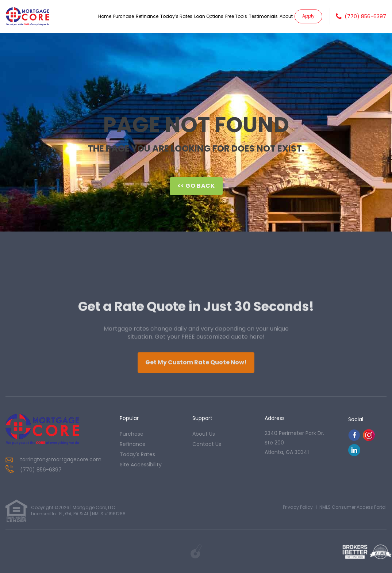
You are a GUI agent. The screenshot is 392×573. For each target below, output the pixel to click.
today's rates (137, 454)
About (286, 16)
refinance (133, 444)
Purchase (124, 16)
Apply (308, 16)
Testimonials (263, 16)
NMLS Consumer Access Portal (353, 507)
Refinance (147, 16)
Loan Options (209, 16)
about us (204, 434)
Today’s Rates (176, 16)
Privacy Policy (298, 507)
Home (105, 16)
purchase (132, 434)
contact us (207, 444)
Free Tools (236, 16)
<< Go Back (196, 186)
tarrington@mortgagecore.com (61, 459)
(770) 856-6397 (365, 16)
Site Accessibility (141, 465)
